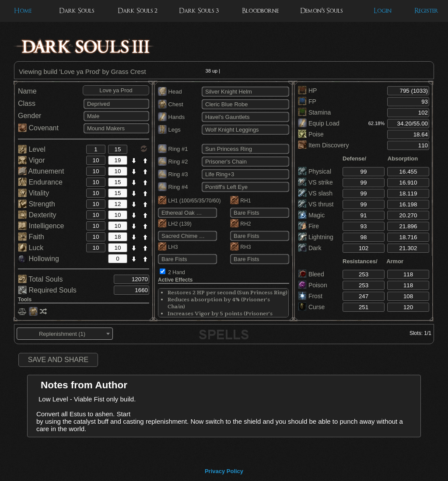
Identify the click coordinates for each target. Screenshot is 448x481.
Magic (311, 215)
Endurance (40, 182)
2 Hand (177, 272)
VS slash (315, 193)
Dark (310, 248)
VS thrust (316, 204)
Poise (311, 134)
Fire (308, 226)
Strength (37, 204)
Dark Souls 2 (138, 11)
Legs (169, 130)
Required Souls (47, 290)
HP (307, 91)
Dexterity (37, 215)
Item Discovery (323, 145)
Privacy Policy (224, 471)
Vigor (31, 160)
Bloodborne (260, 11)
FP (307, 101)
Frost (310, 296)
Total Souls (40, 279)
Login (383, 11)
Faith (31, 237)
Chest (171, 104)
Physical (315, 171)
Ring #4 (173, 187)
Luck (31, 248)
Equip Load (319, 123)
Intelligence (41, 226)
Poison (313, 285)
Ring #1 (173, 149)
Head (170, 92)
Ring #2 (173, 162)
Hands (171, 117)
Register (426, 11)
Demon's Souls (321, 11)
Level (32, 149)
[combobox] (65, 334)
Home (23, 11)
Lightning (316, 237)
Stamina (314, 112)
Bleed (311, 274)
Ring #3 (173, 174)
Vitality (33, 193)
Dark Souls (77, 11)
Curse (311, 307)
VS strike (315, 182)
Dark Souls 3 (199, 11)
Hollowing (38, 259)
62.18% (376, 123)
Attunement (41, 171)
